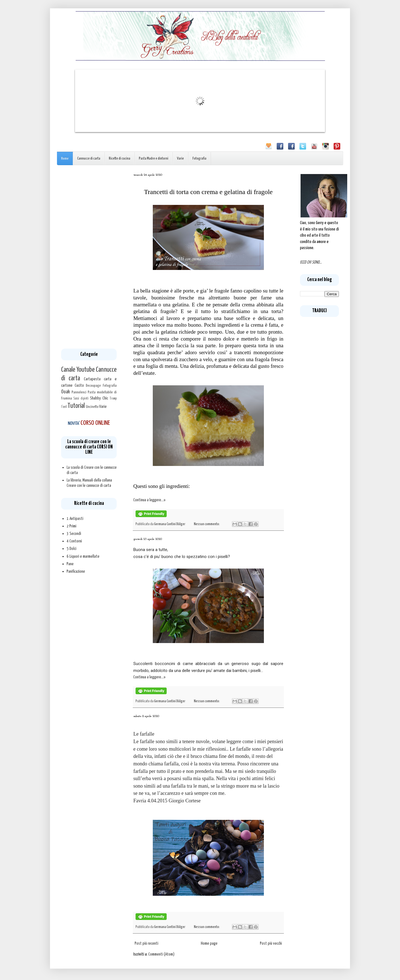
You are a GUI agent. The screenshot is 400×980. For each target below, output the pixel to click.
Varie (180, 159)
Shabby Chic (99, 398)
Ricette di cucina (120, 159)
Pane (70, 564)
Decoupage (93, 386)
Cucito (79, 385)
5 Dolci (72, 549)
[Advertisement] (89, 257)
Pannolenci (79, 392)
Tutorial (76, 406)
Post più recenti (147, 943)
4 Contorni (74, 541)
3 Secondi (74, 534)
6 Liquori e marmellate (83, 556)
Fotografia (199, 159)
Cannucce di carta (89, 159)
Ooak (66, 392)
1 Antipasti (75, 519)
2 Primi (72, 526)
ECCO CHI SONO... (311, 262)
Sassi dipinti (81, 399)
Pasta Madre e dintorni (154, 159)
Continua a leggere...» (149, 500)
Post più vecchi (271, 943)
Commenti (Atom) (161, 954)
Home (65, 159)
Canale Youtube (78, 370)
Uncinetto (92, 407)
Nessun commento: (207, 524)
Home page (209, 943)
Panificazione (76, 571)
